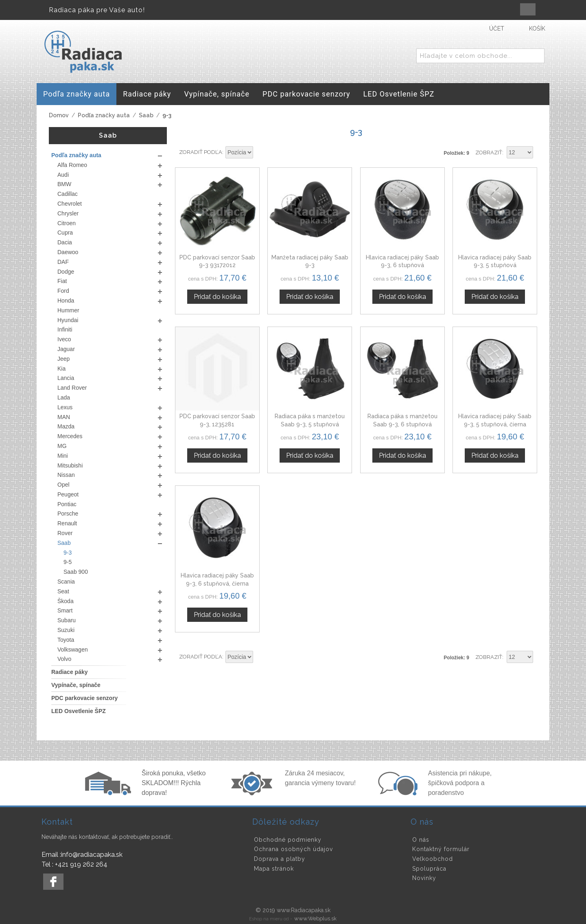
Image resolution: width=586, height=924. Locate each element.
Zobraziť (489, 153)
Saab (146, 115)
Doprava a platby (280, 859)
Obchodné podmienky (288, 840)
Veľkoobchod (433, 859)
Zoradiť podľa (201, 152)
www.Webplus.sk (315, 919)
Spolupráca (429, 869)
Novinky (424, 878)
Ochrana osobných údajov (293, 849)
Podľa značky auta (104, 115)
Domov (59, 115)
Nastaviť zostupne (260, 153)
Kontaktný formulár (441, 849)
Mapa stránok (274, 869)
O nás (421, 840)
